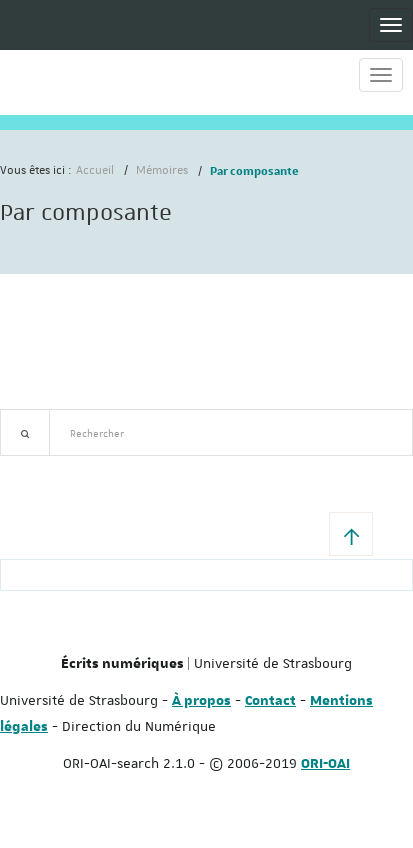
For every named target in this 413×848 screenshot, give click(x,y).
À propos (201, 701)
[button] (351, 534)
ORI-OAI (325, 764)
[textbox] (230, 432)
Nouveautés (140, 467)
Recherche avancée (51, 467)
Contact (270, 701)
